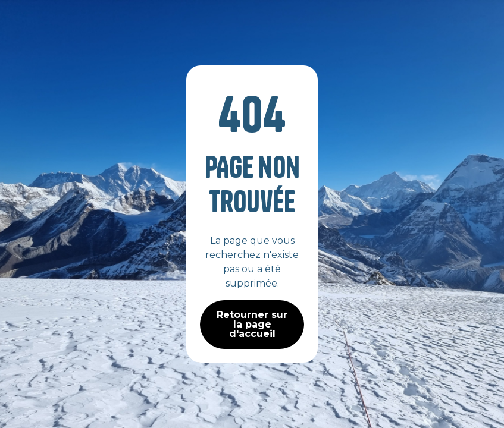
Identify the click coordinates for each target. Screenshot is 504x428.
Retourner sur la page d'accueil (252, 324)
